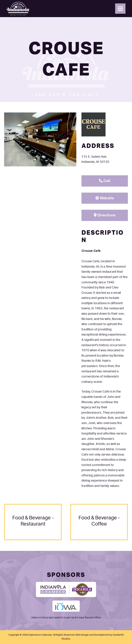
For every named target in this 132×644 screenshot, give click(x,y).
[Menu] (120, 9)
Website (105, 198)
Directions (105, 215)
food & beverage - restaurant (33, 521)
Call (105, 181)
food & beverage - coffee (99, 521)
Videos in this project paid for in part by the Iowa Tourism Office (66, 618)
